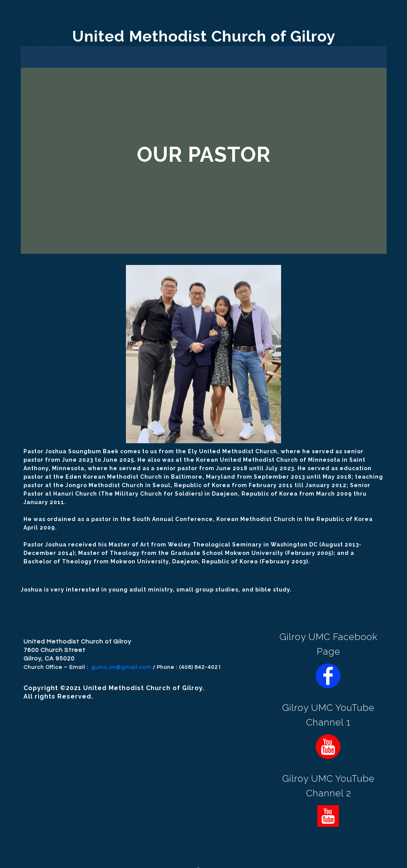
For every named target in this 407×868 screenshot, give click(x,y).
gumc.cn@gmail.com (121, 667)
